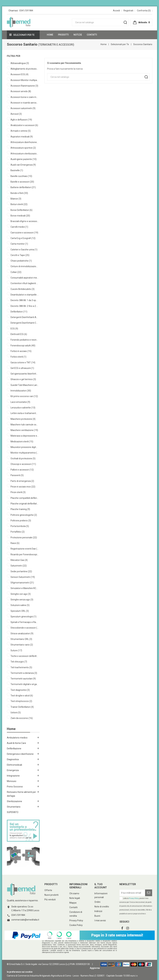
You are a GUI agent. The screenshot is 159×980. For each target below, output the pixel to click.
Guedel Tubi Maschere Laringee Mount (25, 385)
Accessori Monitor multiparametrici (25, 80)
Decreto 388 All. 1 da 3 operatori (25, 300)
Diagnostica (13, 759)
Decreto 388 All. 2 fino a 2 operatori (25, 306)
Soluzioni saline (20, 605)
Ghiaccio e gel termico (23, 379)
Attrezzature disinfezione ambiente (25, 142)
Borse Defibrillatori (21, 210)
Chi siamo (74, 893)
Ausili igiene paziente (24, 159)
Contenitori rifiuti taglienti (25, 283)
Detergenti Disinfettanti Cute (25, 323)
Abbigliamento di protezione (25, 69)
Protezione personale (24, 538)
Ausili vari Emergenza (23, 165)
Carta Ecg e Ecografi (23, 238)
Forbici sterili (18, 357)
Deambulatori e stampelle (25, 295)
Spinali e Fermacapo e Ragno (25, 622)
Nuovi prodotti (51, 895)
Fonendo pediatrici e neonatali (25, 340)
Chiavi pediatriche (21, 261)
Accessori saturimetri (23, 108)
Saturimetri (19, 566)
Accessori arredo (21, 91)
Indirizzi (98, 911)
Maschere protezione (23, 419)
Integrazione (13, 776)
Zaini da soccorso (22, 718)
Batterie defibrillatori (23, 187)
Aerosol (16, 114)
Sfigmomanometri (22, 583)
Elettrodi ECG (19, 334)
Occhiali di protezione (23, 458)
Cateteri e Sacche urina (24, 250)
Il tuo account (101, 886)
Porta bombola (20, 526)
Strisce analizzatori (22, 633)
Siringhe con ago (21, 594)
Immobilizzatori (21, 391)
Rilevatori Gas (19, 560)
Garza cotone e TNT (23, 363)
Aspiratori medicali (22, 137)
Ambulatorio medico (17, 738)
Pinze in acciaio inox (23, 487)
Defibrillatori (19, 312)
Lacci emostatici (20, 402)
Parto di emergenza (22, 481)
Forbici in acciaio (21, 351)
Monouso (12, 781)
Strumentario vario (22, 645)
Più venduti (50, 900)
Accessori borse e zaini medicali (25, 97)
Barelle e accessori (22, 182)
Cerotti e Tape (20, 255)
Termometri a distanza (24, 673)
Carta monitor (19, 244)
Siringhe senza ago (22, 600)
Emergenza (13, 770)
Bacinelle (17, 170)
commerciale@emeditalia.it (25, 920)
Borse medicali (20, 216)
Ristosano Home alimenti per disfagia (21, 794)
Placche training (20, 509)
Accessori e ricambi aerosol (25, 103)
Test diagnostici (20, 690)
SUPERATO (13, 812)
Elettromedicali (14, 765)
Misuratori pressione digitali (25, 447)
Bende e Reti (19, 193)
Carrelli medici (19, 227)
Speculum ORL (20, 611)
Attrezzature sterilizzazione (25, 154)
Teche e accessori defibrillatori (25, 656)
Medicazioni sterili (22, 442)
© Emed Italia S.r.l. (16, 964)
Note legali (75, 898)
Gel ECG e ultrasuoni (22, 368)
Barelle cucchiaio (21, 176)
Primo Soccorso (15, 787)
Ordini (97, 902)
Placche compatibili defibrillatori (25, 498)
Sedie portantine (21, 571)
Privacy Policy (76, 920)
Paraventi (17, 475)
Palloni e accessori (22, 470)
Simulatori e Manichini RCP (25, 588)
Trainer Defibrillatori (22, 707)
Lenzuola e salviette (23, 408)
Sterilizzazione (14, 801)
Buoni (97, 916)
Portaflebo (18, 532)
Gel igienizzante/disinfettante (25, 374)
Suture (16, 650)
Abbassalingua (20, 63)
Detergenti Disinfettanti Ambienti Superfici (25, 317)
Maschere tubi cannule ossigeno (25, 425)
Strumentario (14, 807)
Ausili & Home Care (16, 743)
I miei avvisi (100, 920)
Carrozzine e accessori (24, 233)
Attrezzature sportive (23, 148)
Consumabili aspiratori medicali (25, 278)
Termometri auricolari (23, 679)
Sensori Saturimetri (23, 577)
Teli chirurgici (19, 662)
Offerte (48, 890)
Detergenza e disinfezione (20, 754)
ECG (14, 329)
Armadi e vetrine (21, 131)
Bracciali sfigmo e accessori (25, 221)
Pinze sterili (18, 492)
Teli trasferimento (21, 667)
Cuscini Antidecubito (23, 289)
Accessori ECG (19, 74)
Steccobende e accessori (25, 628)
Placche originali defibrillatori (25, 504)
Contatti (73, 907)
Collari (16, 272)
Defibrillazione (14, 749)
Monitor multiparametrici (25, 453)
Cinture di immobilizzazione (25, 266)
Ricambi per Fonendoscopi (25, 554)
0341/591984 (26, 11)
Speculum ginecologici (23, 617)
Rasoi (15, 543)
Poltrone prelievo (21, 521)
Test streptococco (21, 701)
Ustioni (16, 713)
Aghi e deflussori (21, 120)
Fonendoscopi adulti (23, 346)
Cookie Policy (76, 925)
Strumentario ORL (21, 639)
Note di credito (102, 907)
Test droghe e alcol (22, 696)
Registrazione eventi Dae (25, 549)
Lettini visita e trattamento (25, 413)
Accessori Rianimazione (24, 86)
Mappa (73, 903)
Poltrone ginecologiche (24, 515)
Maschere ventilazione (24, 430)
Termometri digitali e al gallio (25, 684)
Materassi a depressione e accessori (25, 436)
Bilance (16, 199)
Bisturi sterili (19, 204)
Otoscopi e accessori (23, 464)
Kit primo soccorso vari (24, 396)
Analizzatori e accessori (24, 125)
